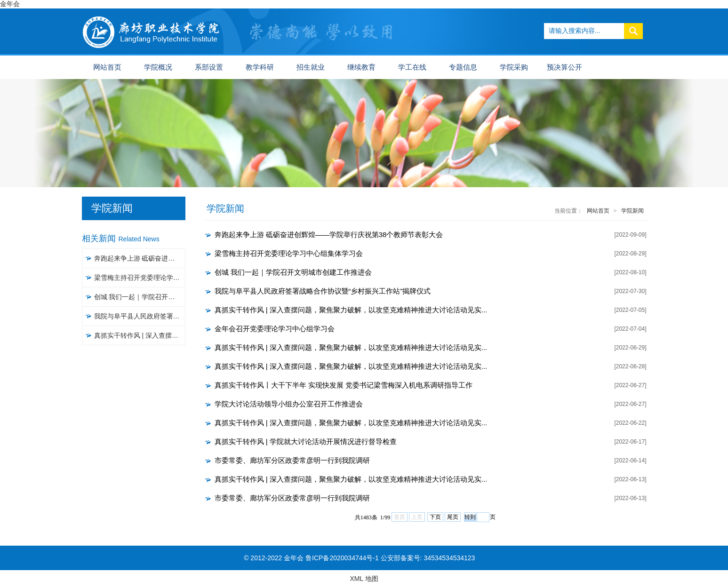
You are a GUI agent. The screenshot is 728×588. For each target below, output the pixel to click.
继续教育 (361, 67)
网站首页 (107, 67)
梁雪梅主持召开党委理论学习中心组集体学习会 (140, 278)
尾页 (453, 517)
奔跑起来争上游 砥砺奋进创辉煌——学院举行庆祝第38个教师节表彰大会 (140, 258)
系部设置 (209, 67)
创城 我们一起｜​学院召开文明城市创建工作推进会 (140, 297)
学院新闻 (632, 211)
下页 (435, 517)
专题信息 (463, 67)
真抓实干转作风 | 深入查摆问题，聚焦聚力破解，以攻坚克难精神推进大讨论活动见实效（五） (140, 335)
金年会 (10, 4)
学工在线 (412, 67)
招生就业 (311, 67)
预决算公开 (564, 67)
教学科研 (260, 67)
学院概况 (158, 67)
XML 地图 (364, 579)
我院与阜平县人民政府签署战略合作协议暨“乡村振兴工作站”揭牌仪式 (140, 316)
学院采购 (514, 67)
